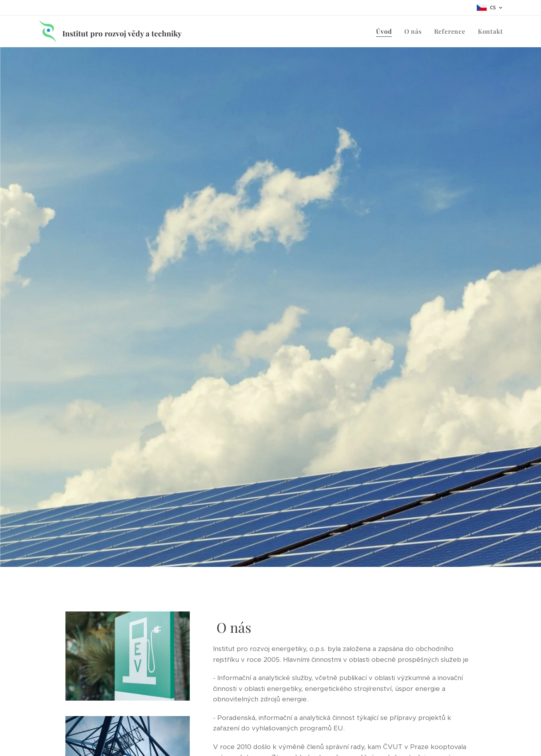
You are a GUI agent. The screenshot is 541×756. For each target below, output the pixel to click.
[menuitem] (386, 31)
